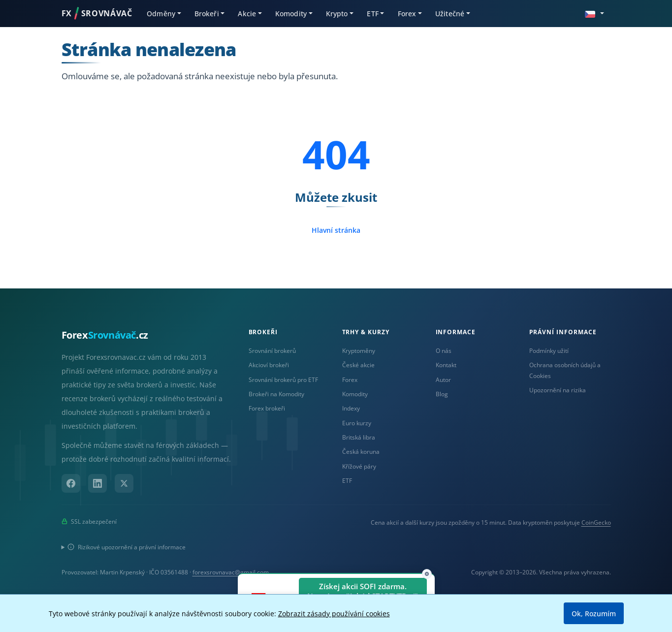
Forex (350, 380)
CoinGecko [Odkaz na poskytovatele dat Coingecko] (596, 522)
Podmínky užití (549, 351)
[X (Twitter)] (124, 483)
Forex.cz (105, 335)
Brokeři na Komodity (276, 394)
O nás (444, 351)
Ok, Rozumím (594, 614)
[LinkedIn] (97, 483)
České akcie (358, 365)
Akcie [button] (247, 14)
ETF (347, 481)
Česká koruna (361, 452)
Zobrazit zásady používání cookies (334, 614)
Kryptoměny (359, 351)
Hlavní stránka (336, 230)
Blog (442, 394)
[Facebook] (71, 483)
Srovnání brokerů (272, 351)
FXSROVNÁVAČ (97, 13)
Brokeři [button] (207, 14)
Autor (443, 380)
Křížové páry (359, 466)
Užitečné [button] (450, 14)
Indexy (351, 408)
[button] (594, 13)
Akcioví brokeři (269, 365)
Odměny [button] (161, 14)
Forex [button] (407, 14)
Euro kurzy (357, 423)
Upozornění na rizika (558, 390)
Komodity (355, 394)
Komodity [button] (291, 14)
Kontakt (446, 365)
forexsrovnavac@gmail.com (231, 572)
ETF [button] (372, 14)
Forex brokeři (267, 408)
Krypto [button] (337, 14)
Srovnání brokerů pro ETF (283, 380)
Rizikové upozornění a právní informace (127, 547)
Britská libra (359, 437)
